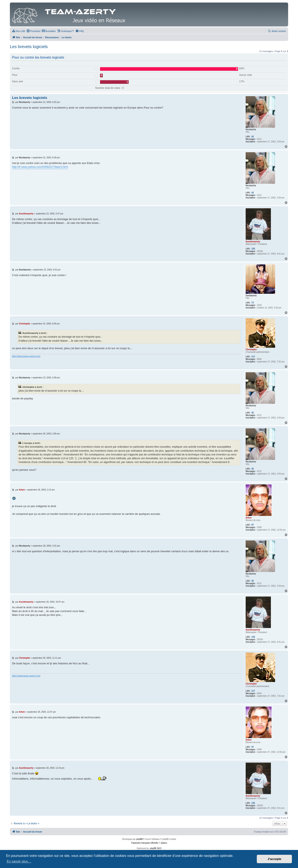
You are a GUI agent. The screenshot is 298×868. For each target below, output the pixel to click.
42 (253, 137)
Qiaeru (164, 843)
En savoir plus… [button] (19, 861)
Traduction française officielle (144, 843)
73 (253, 303)
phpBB (139, 839)
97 (253, 525)
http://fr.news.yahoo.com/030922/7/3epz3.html (40, 167)
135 (253, 249)
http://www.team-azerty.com (26, 356)
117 (253, 357)
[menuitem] (18, 31)
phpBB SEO (156, 848)
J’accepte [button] (274, 859)
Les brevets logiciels (29, 47)
